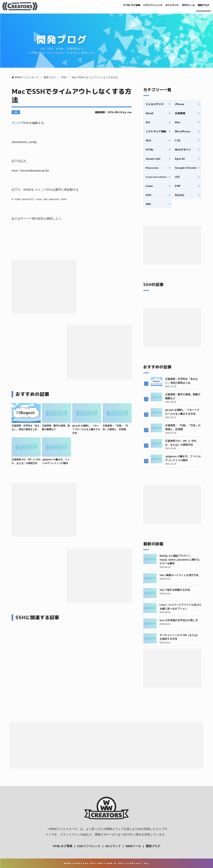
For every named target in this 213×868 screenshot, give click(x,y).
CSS (178, 140)
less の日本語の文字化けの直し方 (179, 620)
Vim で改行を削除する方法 (175, 590)
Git (148, 122)
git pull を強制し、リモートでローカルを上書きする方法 (86, 429)
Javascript (153, 159)
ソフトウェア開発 (156, 131)
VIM (148, 204)
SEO (148, 140)
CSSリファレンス (137, 6)
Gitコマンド (161, 6)
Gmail (149, 113)
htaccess (152, 168)
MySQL (180, 195)
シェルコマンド (155, 104)
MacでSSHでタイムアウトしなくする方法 (72, 96)
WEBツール (182, 6)
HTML (150, 150)
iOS (177, 177)
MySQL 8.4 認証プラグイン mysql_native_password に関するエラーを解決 (180, 560)
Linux (149, 186)
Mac (178, 122)
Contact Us (138, 863)
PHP (178, 186)
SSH (16, 112)
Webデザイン (183, 150)
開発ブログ (201, 6)
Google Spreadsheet (156, 177)
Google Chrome (186, 168)
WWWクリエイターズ (63, 829)
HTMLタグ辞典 (111, 6)
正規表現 (180, 113)
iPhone (180, 104)
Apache (180, 159)
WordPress (183, 131)
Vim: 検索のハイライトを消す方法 (179, 575)
